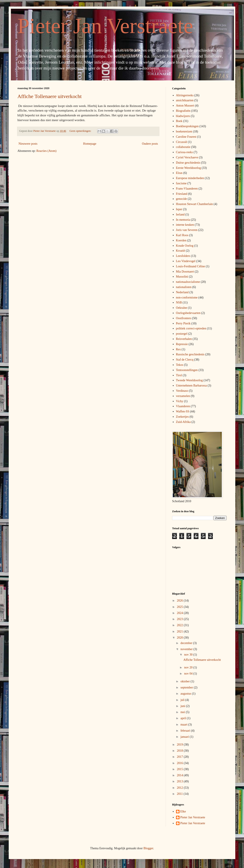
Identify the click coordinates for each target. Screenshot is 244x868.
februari (186, 731)
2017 (180, 757)
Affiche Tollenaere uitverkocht (50, 96)
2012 (180, 788)
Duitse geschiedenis (188, 163)
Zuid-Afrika (183, 422)
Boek (179, 121)
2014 (180, 775)
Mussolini (182, 277)
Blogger (148, 848)
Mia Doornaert (185, 272)
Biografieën (183, 111)
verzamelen (183, 396)
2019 (180, 745)
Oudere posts (150, 144)
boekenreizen (184, 131)
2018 (180, 751)
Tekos (180, 365)
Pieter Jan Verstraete (105, 26)
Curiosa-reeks (185, 152)
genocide (182, 199)
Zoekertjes (182, 417)
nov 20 (189, 667)
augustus (186, 694)
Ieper (179, 209)
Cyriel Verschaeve (187, 157)
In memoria (183, 220)
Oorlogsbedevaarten (188, 313)
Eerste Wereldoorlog (189, 168)
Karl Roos (182, 235)
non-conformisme (187, 298)
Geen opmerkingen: (81, 131)
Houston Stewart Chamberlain (195, 204)
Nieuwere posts (28, 144)
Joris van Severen (187, 230)
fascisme (181, 183)
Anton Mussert (185, 106)
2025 (180, 607)
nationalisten (184, 287)
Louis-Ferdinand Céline (191, 266)
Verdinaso (182, 391)
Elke (183, 811)
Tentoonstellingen (187, 370)
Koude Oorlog (185, 246)
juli (183, 700)
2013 (180, 781)
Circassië (182, 142)
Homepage (90, 144)
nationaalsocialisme (188, 282)
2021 (180, 632)
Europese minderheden (190, 178)
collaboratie (183, 147)
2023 (180, 619)
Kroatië (181, 251)
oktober (185, 681)
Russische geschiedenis (190, 354)
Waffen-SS (183, 411)
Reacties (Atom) (46, 151)
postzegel (182, 334)
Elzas (179, 173)
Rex (179, 349)
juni (183, 706)
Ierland (180, 214)
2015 (180, 769)
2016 (180, 763)
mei (183, 712)
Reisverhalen (184, 339)
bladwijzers (183, 116)
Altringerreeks (185, 95)
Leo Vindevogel (186, 261)
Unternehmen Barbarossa (191, 386)
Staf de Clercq (185, 360)
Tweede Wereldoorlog (189, 380)
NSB (179, 303)
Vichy (180, 401)
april (184, 718)
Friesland (182, 194)
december (187, 643)
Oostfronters (184, 318)
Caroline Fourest (186, 137)
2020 (180, 638)
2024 (180, 613)
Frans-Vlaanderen (187, 189)
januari (185, 737)
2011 (180, 794)
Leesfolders (183, 256)
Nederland (182, 292)
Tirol (179, 375)
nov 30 (189, 655)
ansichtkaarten (185, 100)
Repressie (182, 344)
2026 (180, 601)
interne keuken (185, 225)
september (187, 687)
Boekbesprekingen (187, 126)
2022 (180, 625)
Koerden (181, 240)
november (187, 649)
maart (184, 725)
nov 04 (189, 674)
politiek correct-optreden (191, 328)
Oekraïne (182, 308)
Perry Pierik (183, 323)
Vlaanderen (183, 406)
